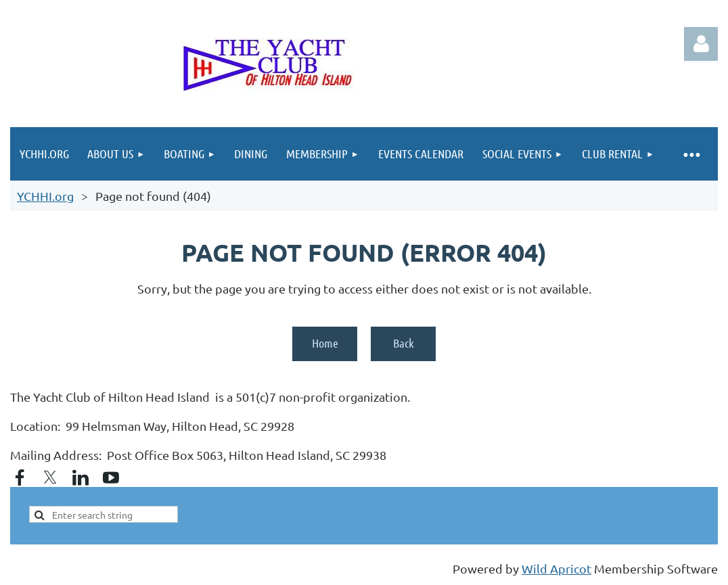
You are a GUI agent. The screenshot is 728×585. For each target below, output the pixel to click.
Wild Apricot (556, 568)
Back (404, 343)
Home (325, 343)
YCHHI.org (45, 196)
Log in (701, 44)
